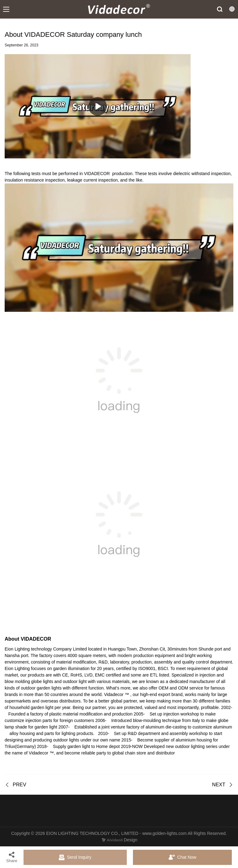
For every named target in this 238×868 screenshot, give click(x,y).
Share (12, 857)
